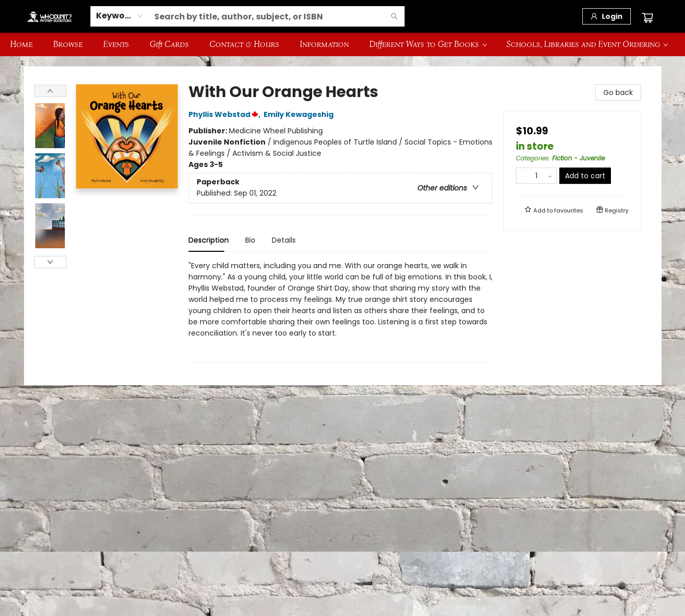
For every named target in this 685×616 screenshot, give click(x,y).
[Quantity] (536, 176)
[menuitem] (21, 44)
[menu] (342, 44)
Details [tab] (284, 240)
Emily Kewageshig (300, 114)
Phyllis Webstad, (226, 114)
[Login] (607, 16)
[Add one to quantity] (550, 176)
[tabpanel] (340, 311)
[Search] (394, 16)
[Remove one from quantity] (523, 176)
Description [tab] (209, 240)
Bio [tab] (250, 240)
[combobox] (120, 16)
